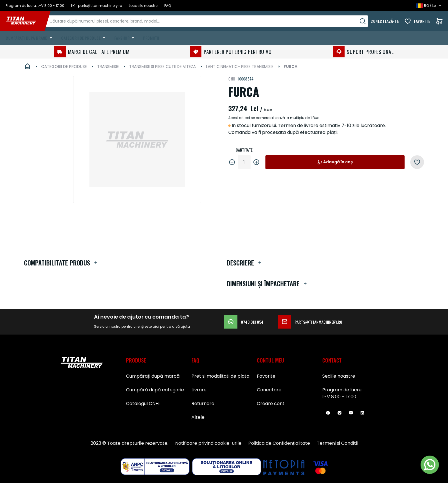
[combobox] (213, 21)
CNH (232, 79)
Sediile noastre (339, 376)
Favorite (422, 21)
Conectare (269, 390)
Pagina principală (27, 67)
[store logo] (25, 21)
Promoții (151, 38)
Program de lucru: (342, 390)
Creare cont (271, 403)
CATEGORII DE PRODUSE (64, 67)
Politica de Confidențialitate (279, 443)
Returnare (203, 403)
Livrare (199, 390)
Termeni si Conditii (337, 443)
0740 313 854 (244, 322)
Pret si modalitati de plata (220, 376)
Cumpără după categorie (155, 390)
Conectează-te (385, 21)
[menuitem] (30, 38)
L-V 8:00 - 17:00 (339, 397)
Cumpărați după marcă (153, 376)
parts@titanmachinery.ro (310, 322)
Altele (198, 417)
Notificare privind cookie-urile (208, 443)
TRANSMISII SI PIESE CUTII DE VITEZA (162, 67)
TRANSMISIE (108, 67)
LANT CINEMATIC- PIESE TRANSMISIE (240, 67)
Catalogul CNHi (143, 403)
